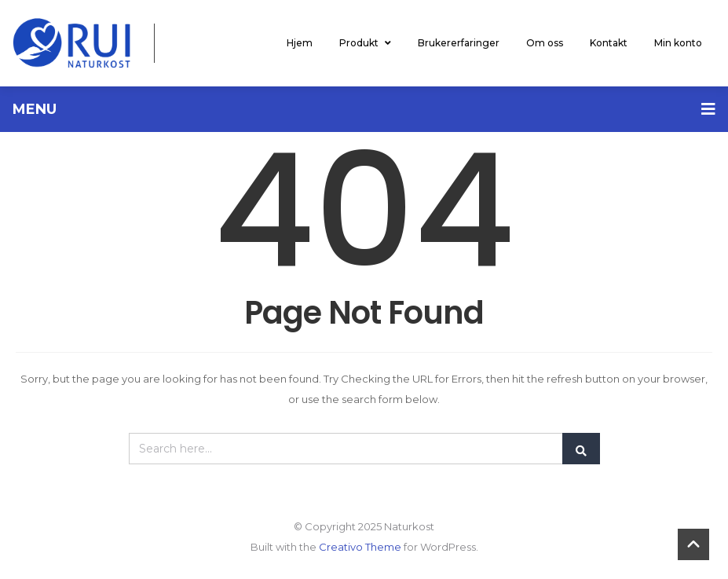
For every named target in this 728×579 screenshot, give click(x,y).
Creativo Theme (360, 547)
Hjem (300, 43)
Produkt (365, 43)
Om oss (545, 43)
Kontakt (609, 43)
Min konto (678, 43)
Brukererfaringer (459, 43)
